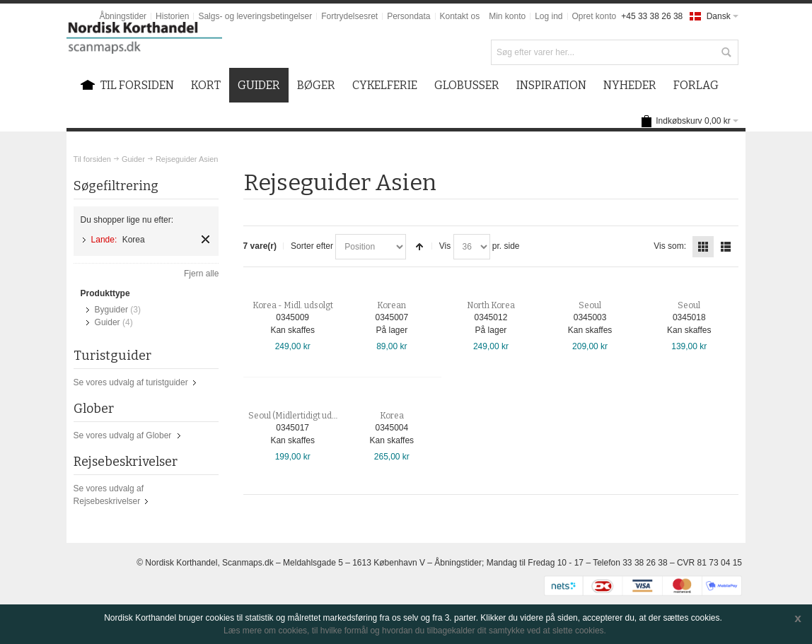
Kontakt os (460, 16)
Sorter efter (312, 246)
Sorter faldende (419, 247)
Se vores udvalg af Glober (123, 435)
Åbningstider (123, 16)
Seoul (590, 305)
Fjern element (205, 239)
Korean (391, 305)
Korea (392, 416)
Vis (445, 246)
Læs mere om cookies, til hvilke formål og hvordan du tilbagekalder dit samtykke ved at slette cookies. (415, 631)
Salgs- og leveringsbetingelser (255, 16)
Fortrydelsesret (349, 16)
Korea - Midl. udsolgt (293, 305)
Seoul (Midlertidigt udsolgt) (301, 416)
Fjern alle (201, 274)
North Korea (491, 305)
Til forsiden (92, 159)
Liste (726, 247)
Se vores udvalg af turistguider (131, 382)
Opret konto (594, 16)
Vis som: (670, 246)
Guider (133, 159)
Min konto (507, 16)
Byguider (111, 310)
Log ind (549, 16)
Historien (172, 16)
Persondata (408, 16)
